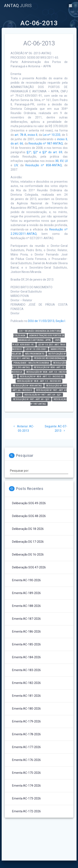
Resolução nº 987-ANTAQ (46, 143)
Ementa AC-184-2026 (26, 657)
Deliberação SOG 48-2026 (29, 516)
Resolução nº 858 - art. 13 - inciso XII (42, 377)
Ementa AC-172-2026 (26, 811)
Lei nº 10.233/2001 (36, 349)
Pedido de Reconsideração (50, 358)
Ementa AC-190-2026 (26, 580)
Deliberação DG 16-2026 (28, 555)
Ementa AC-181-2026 (26, 696)
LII (66, 161)
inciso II (32, 135)
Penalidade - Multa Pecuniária (31, 363)
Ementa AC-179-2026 (26, 721)
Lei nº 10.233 (52, 135)
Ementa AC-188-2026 (26, 606)
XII (57, 161)
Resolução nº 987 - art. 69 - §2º (43, 395)
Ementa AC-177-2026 (26, 747)
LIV (16, 165)
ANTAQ (18, 6)
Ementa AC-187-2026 (26, 619)
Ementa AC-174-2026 (26, 786)
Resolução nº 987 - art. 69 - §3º (31, 399)
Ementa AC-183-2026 (26, 670)
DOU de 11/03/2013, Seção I (47, 321)
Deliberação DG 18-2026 (28, 529)
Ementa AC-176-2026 (26, 760)
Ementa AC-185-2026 (26, 644)
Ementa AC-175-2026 (26, 773)
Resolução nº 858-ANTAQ (44, 165)
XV (62, 161)
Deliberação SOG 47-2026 (29, 567)
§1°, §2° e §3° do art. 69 (44, 152)
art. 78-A (20, 135)
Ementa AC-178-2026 (26, 734)
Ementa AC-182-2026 (26, 683)
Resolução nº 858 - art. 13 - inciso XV (39, 381)
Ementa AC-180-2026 (26, 709)
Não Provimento (35, 354)
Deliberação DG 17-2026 (28, 542)
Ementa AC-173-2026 (26, 798)
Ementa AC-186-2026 (26, 632)
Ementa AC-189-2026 (26, 593)
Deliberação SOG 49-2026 (29, 503)
